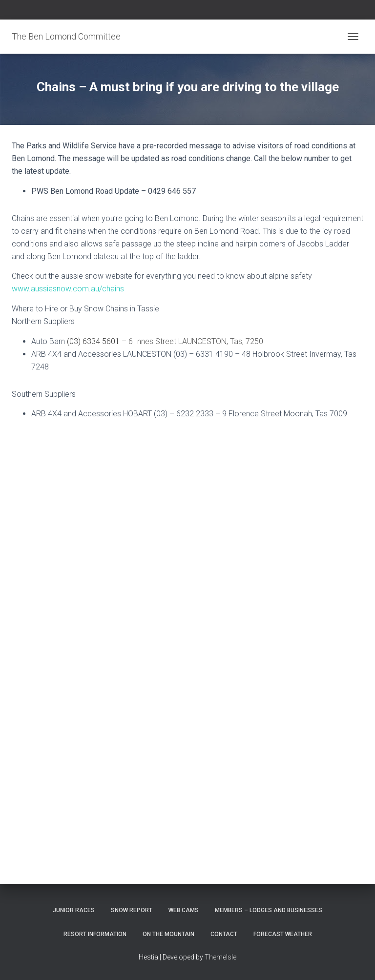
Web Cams (184, 910)
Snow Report (132, 910)
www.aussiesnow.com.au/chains (68, 289)
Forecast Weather (283, 934)
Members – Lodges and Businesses (269, 910)
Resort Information (95, 934)
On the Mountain (168, 934)
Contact (224, 934)
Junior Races (74, 910)
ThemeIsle (220, 957)
